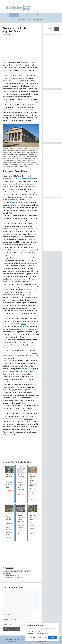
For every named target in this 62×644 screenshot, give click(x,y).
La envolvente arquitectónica (14, 577)
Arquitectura (14, 15)
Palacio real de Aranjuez (12, 575)
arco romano (28, 419)
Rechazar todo (42, 638)
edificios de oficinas (16, 202)
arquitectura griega (28, 369)
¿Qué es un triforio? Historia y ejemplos (9, 520)
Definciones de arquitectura (14, 571)
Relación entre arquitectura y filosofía (21, 518)
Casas (29, 20)
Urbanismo (22, 20)
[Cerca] (58, 623)
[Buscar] (57, 29)
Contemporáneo (39, 20)
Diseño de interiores (43, 15)
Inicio (6, 15)
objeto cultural (23, 70)
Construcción (25, 15)
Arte (33, 15)
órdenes (24, 324)
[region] (42, 632)
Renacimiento (9, 342)
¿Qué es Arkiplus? (42, 641)
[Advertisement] (21, 50)
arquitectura (7, 284)
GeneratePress (12, 641)
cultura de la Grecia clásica (24, 179)
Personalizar (32, 638)
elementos (7, 234)
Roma (15, 374)
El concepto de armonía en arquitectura (33, 480)
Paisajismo (55, 15)
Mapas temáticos (21, 477)
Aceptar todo (52, 638)
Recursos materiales (9, 477)
